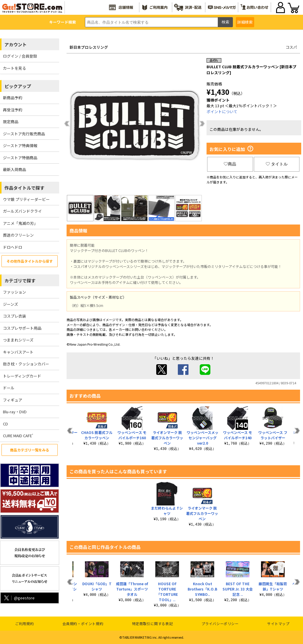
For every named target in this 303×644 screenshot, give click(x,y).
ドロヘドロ (13, 247)
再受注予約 (13, 110)
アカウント (16, 44)
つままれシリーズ (18, 340)
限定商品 (11, 122)
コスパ (291, 47)
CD (5, 424)
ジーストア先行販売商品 (24, 134)
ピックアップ (18, 86)
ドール (9, 388)
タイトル (277, 164)
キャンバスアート (18, 352)
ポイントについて (222, 112)
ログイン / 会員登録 (20, 56)
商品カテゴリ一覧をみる (30, 450)
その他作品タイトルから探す (30, 261)
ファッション (14, 292)
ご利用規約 (24, 623)
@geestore (19, 598)
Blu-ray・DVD (15, 412)
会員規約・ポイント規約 (83, 623)
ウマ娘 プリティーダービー (26, 199)
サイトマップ (278, 623)
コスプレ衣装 (14, 316)
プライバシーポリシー (220, 623)
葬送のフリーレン (18, 235)
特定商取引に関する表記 (153, 623)
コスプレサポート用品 (22, 328)
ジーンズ (11, 304)
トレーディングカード (22, 376)
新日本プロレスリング (89, 47)
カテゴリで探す (20, 280)
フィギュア (13, 400)
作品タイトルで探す (24, 188)
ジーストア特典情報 (20, 145)
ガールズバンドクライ (22, 211)
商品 (230, 164)
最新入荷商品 (14, 169)
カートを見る (14, 68)
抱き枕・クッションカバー (26, 364)
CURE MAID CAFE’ (18, 436)
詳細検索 (245, 22)
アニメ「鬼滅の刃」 (20, 223)
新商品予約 (13, 98)
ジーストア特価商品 (20, 158)
